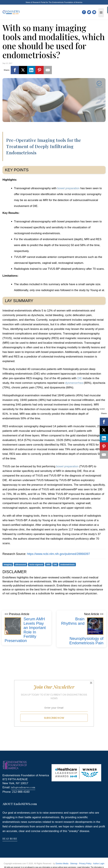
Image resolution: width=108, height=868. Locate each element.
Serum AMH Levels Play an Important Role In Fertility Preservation (25, 630)
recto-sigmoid (36, 564)
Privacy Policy (85, 864)
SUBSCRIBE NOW (54, 718)
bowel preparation (68, 188)
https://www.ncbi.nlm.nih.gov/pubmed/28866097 (58, 554)
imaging (8, 564)
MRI (48, 564)
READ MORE (10, 839)
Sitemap (74, 864)
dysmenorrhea (74, 383)
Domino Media (62, 864)
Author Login (99, 864)
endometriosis (67, 564)
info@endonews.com (23, 787)
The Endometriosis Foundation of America (65, 2)
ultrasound (21, 564)
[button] (54, 687)
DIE (80, 378)
